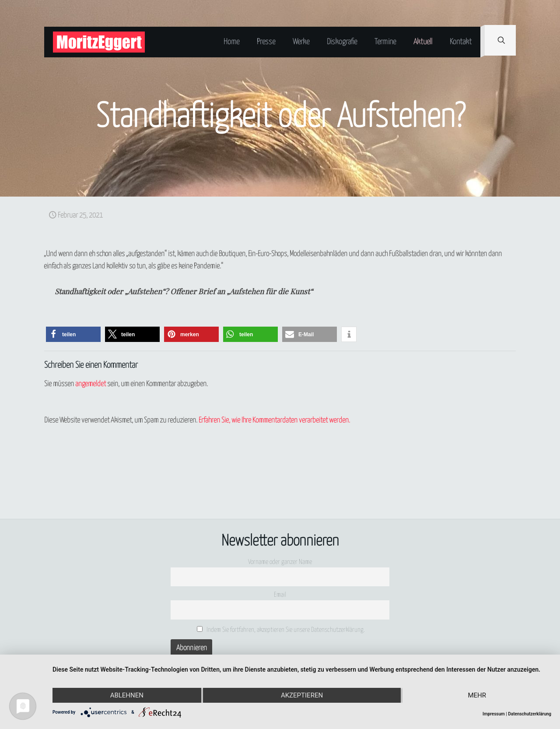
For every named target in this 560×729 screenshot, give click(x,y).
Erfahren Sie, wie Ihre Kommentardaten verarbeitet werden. (274, 421)
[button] (73, 334)
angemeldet (91, 384)
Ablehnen (127, 695)
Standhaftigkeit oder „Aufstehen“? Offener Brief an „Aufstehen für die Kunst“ (184, 291)
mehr (477, 695)
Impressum (494, 714)
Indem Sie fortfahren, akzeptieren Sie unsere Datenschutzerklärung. (281, 630)
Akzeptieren (302, 695)
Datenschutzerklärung (530, 714)
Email (280, 595)
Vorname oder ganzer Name (280, 562)
